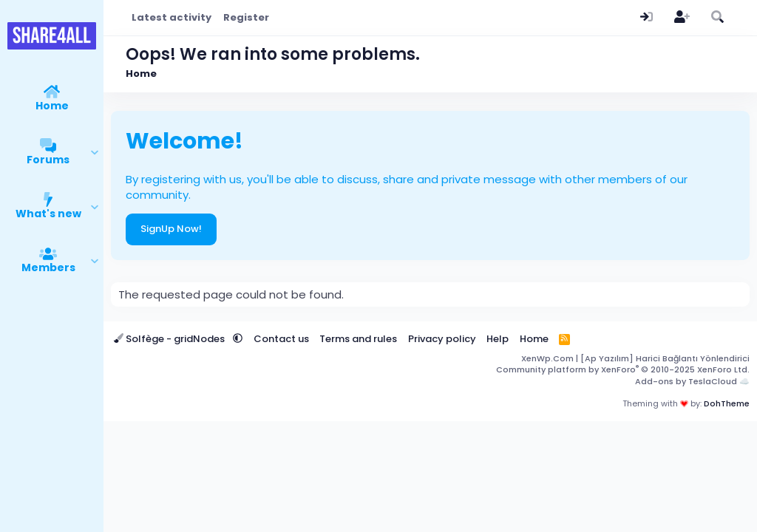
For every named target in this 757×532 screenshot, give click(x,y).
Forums (48, 160)
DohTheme (727, 403)
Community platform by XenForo (623, 369)
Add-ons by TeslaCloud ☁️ (692, 381)
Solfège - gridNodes (170, 339)
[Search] (717, 18)
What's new (48, 214)
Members (48, 267)
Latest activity (172, 17)
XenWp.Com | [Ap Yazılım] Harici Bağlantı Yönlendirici (635, 358)
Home (52, 106)
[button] (95, 153)
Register (246, 17)
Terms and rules (358, 339)
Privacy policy (442, 339)
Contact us (281, 339)
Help (498, 339)
